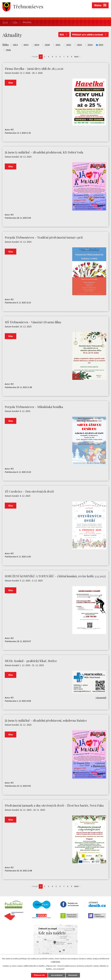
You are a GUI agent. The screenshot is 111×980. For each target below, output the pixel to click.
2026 (8, 50)
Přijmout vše (39, 975)
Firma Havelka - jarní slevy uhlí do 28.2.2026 (34, 69)
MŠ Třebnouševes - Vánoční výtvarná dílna (33, 322)
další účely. (56, 962)
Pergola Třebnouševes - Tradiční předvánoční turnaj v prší (44, 237)
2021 (58, 45)
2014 (26, 45)
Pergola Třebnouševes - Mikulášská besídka (34, 407)
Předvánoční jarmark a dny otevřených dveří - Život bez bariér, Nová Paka (54, 805)
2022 (69, 45)
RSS (64, 35)
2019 (37, 45)
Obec (15, 22)
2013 (15, 45)
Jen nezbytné (57, 975)
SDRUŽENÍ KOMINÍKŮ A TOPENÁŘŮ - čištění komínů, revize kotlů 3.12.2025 (55, 576)
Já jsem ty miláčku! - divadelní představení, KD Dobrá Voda (44, 152)
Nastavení (73, 975)
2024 (90, 45)
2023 (79, 45)
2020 (47, 45)
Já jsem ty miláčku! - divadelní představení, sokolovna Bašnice (46, 720)
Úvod (5, 22)
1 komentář (101, 698)
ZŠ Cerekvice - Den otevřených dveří (29, 491)
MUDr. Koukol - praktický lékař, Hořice (31, 661)
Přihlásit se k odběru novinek (90, 35)
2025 (101, 45)
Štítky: (6, 45)
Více (11, 83)
